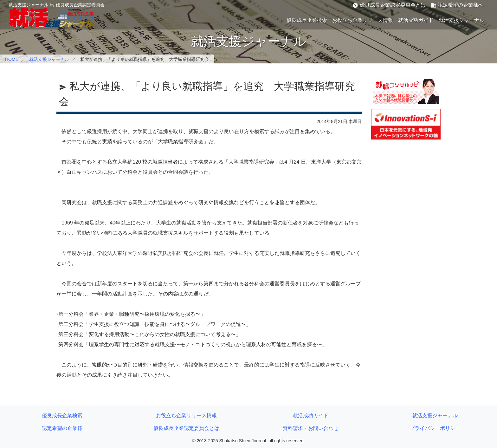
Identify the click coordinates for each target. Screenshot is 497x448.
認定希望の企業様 (62, 428)
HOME (12, 59)
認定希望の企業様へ (457, 5)
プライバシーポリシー (435, 428)
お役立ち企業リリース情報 (363, 20)
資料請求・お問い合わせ (311, 428)
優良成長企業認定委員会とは (389, 5)
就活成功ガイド (416, 20)
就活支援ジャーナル (461, 20)
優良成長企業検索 (307, 20)
